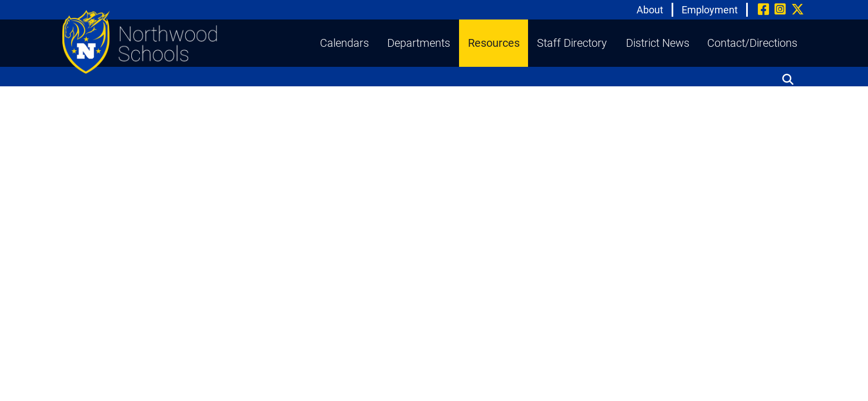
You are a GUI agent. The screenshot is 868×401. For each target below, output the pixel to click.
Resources (494, 43)
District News (658, 43)
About (650, 10)
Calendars (344, 43)
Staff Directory (572, 43)
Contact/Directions (752, 43)
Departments (419, 43)
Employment (710, 10)
